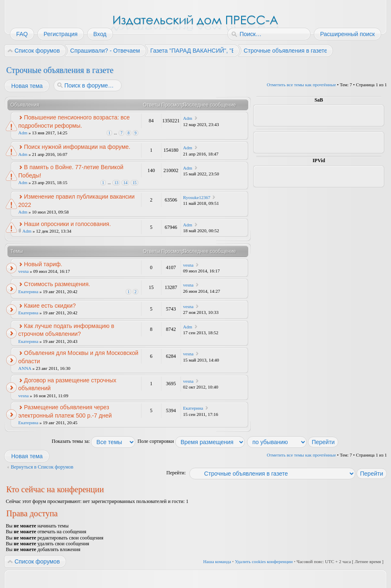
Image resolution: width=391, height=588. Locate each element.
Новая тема (27, 86)
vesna (23, 271)
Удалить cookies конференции (264, 561)
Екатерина (28, 292)
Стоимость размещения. (57, 284)
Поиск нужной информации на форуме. (77, 147)
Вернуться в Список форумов (42, 467)
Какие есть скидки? (50, 306)
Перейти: (176, 473)
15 (134, 183)
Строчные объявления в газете (60, 70)
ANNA (25, 368)
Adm (23, 133)
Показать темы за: (94, 441)
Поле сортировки (191, 441)
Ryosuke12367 (197, 197)
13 (116, 183)
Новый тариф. (43, 264)
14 (125, 183)
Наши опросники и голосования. (67, 224)
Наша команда (217, 561)
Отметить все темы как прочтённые (301, 85)
